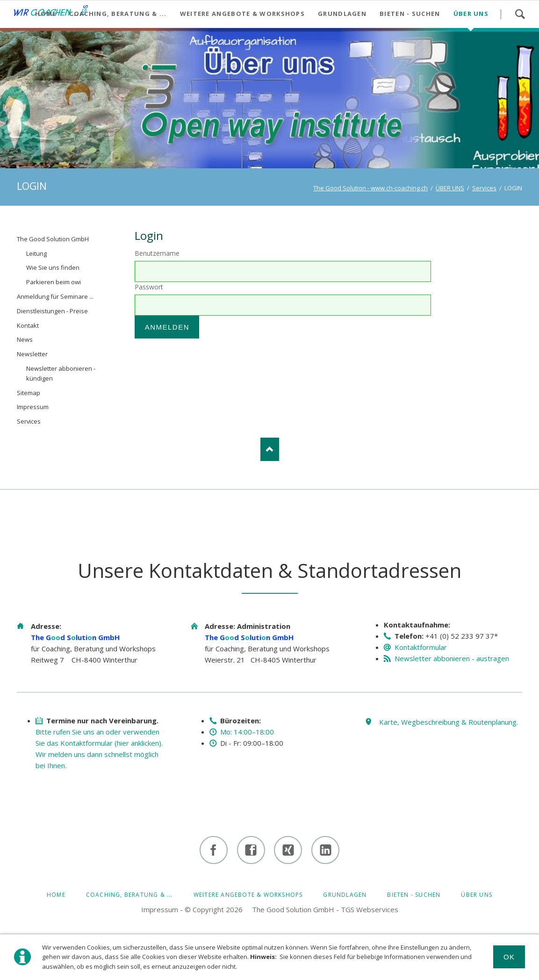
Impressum (160, 909)
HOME (56, 895)
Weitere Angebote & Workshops (248, 895)
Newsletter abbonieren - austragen (452, 658)
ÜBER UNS (450, 188)
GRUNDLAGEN (345, 895)
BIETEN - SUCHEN (414, 895)
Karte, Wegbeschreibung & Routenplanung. (449, 722)
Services (484, 188)
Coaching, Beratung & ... (129, 895)
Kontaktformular (421, 647)
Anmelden (167, 327)
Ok (509, 957)
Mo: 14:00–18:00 (247, 732)
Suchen (520, 14)
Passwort (149, 287)
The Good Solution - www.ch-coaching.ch (370, 188)
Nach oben (270, 449)
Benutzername (157, 253)
